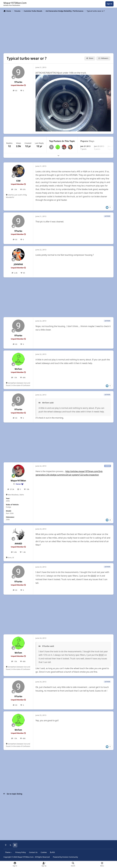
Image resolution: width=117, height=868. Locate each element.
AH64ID (18, 544)
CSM (18, 181)
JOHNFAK (18, 264)
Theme (9, 852)
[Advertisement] (58, 32)
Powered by (65, 857)
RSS (52, 852)
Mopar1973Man (18, 481)
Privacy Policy (21, 852)
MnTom (18, 369)
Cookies (44, 852)
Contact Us (33, 852)
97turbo (18, 82)
